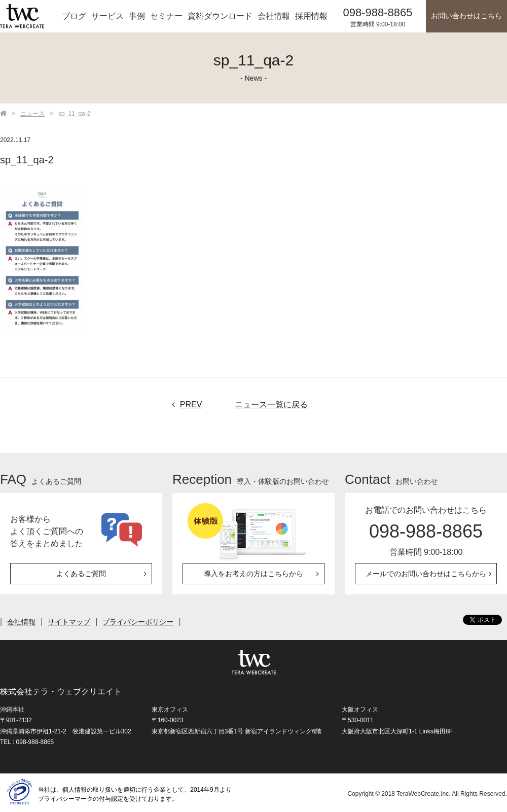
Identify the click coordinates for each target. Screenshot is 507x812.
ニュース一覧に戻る (271, 404)
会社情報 (274, 16)
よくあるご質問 (81, 574)
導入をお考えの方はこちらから (253, 574)
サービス (107, 16)
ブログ (74, 16)
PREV (185, 404)
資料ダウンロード (220, 16)
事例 (137, 16)
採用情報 (311, 16)
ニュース (32, 114)
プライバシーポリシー (138, 622)
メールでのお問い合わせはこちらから (426, 574)
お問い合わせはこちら (466, 16)
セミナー (166, 16)
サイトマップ (69, 622)
